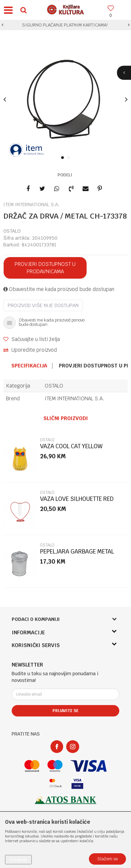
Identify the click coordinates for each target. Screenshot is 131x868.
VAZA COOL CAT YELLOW (71, 446)
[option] (65, 25)
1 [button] (64, 158)
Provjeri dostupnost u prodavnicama (45, 268)
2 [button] (70, 158)
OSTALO (12, 231)
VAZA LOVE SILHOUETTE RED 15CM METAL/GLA (77, 502)
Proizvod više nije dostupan (43, 305)
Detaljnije (18, 860)
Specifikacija (29, 366)
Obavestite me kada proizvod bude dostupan (59, 289)
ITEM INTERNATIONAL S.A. (75, 398)
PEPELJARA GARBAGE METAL (77, 552)
